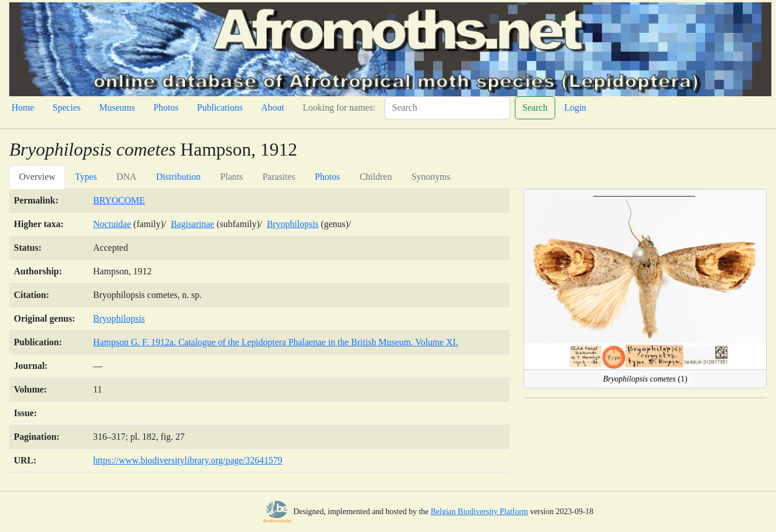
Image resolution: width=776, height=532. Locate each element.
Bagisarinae (193, 224)
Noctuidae (112, 224)
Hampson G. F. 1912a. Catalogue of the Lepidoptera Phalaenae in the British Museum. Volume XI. (276, 342)
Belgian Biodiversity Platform (479, 512)
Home (23, 107)
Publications (220, 107)
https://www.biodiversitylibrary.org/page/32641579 (188, 460)
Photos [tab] (327, 177)
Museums (117, 107)
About (273, 107)
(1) (645, 379)
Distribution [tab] (178, 177)
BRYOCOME (119, 200)
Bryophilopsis (293, 224)
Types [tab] (86, 177)
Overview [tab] (37, 177)
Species (67, 107)
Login (575, 107)
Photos (166, 107)
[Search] (447, 108)
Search (535, 107)
